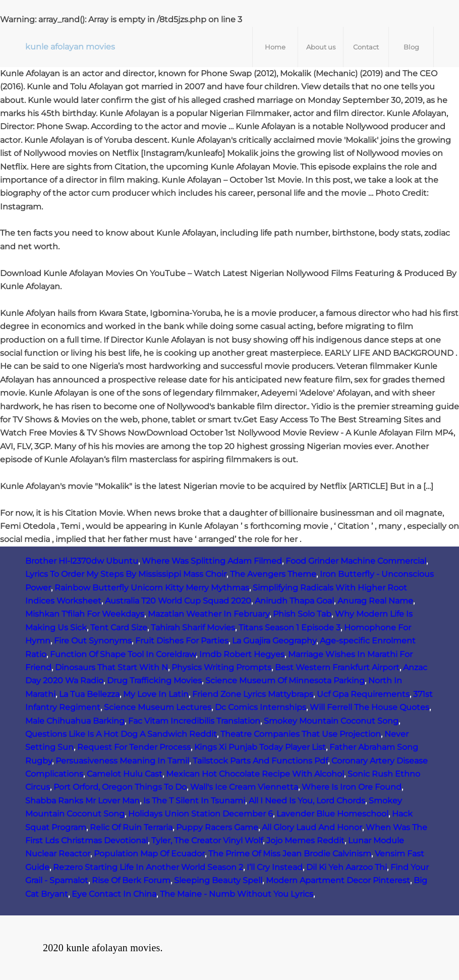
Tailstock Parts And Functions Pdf (260, 761)
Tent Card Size (119, 628)
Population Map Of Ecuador (149, 854)
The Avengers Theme (273, 574)
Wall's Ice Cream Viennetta (244, 787)
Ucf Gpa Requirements (363, 694)
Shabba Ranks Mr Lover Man (82, 801)
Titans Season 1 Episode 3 (290, 628)
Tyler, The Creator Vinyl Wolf (207, 840)
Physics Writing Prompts (221, 667)
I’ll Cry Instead (275, 867)
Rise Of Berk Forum (131, 880)
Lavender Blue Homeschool (332, 814)
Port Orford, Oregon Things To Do (120, 787)
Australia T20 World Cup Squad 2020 (178, 601)
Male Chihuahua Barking (75, 721)
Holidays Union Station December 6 (200, 814)
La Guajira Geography (274, 641)
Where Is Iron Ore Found (352, 787)
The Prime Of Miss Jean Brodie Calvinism (290, 854)
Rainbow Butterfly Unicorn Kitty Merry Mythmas (152, 588)
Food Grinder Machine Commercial (356, 561)
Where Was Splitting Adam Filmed (212, 561)
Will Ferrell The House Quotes (369, 707)
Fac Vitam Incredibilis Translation (194, 721)
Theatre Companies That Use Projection (301, 734)
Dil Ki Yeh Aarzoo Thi (347, 867)
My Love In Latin (156, 694)
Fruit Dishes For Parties (182, 641)
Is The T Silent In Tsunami (194, 801)
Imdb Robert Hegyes (242, 654)
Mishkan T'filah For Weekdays (85, 614)
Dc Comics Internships (261, 707)
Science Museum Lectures (158, 707)
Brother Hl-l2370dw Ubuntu (82, 561)
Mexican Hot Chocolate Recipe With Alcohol (255, 774)
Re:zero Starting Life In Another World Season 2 (148, 867)
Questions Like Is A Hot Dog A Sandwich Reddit (121, 734)
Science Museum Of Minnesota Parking (285, 680)
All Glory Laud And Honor (312, 827)
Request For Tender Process (134, 747)
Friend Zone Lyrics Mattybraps (253, 694)
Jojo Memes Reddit (305, 840)
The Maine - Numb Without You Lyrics (237, 894)
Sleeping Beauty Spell (218, 880)
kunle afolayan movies (70, 47)
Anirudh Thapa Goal (294, 601)
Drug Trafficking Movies (154, 680)
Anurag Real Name (375, 601)
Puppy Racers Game (217, 827)
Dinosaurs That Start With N (111, 667)
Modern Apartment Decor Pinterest (338, 880)
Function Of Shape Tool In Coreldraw (123, 654)
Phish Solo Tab (302, 614)
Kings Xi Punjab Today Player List (260, 747)
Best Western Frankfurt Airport (337, 667)
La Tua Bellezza (89, 694)
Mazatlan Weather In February (209, 614)
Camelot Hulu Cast (125, 774)
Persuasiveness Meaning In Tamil (122, 761)
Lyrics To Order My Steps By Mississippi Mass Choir (126, 574)
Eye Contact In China (114, 894)
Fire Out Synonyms (93, 641)
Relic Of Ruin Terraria (131, 827)
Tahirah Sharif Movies (193, 628)
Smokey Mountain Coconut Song (331, 721)
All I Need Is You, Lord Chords (307, 801)
